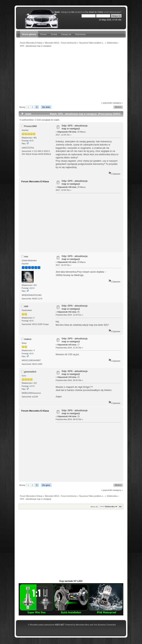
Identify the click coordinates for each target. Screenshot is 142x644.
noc (26, 257)
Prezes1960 (31, 126)
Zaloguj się (66, 34)
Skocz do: (94, 507)
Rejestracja (80, 34)
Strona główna (29, 34)
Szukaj (54, 34)
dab (26, 306)
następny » (118, 103)
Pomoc (44, 34)
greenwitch (30, 372)
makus (28, 339)
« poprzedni (107, 103)
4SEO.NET (60, 625)
